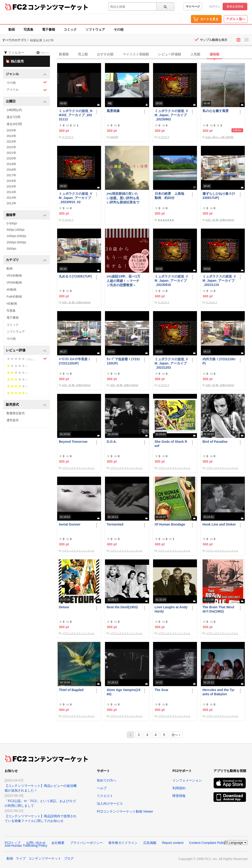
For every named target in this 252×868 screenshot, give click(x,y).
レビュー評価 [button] (26, 351)
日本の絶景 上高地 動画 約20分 (171, 196)
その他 (119, 29)
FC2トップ (13, 843)
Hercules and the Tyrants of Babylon (219, 692)
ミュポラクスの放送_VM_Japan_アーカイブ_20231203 (171, 363)
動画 (12, 29)
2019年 (11, 164)
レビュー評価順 (170, 54)
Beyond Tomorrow (73, 442)
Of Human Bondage (170, 524)
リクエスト (105, 796)
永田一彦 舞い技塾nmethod (220, 220)
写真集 (28, 29)
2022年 (11, 147)
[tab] (154, 54)
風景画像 (113, 111)
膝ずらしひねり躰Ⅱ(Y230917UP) (219, 196)
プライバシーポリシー (86, 843)
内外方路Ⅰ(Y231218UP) (219, 361)
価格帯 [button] (26, 215)
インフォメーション (187, 780)
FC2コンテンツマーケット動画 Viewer (125, 811)
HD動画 (12, 304)
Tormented (115, 524)
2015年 (11, 186)
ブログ (69, 858)
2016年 (11, 181)
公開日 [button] (26, 102)
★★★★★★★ (166, 220)
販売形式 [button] (26, 405)
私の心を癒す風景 (216, 111)
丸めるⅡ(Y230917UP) (75, 276)
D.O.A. (112, 442)
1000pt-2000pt (16, 236)
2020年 (11, 158)
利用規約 (179, 788)
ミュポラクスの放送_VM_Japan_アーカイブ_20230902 (171, 115)
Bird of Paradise (215, 442)
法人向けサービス (110, 803)
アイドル (27, 90)
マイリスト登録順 (136, 54)
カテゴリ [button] (26, 260)
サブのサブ (68, 137)
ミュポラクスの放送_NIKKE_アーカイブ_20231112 (76, 115)
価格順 (214, 54)
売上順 (83, 54)
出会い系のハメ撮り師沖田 (220, 137)
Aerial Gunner (70, 524)
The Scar (162, 690)
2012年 (11, 203)
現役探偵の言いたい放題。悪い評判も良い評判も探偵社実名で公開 (123, 198)
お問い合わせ (36, 843)
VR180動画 (14, 276)
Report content (173, 843)
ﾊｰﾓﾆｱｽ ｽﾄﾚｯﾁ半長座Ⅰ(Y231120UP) (75, 361)
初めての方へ (107, 780)
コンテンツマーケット (58, 7)
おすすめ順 (105, 54)
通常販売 (13, 420)
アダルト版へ (236, 19)
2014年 (11, 192)
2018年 (11, 170)
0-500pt (12, 223)
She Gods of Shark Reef (171, 444)
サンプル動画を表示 (214, 40)
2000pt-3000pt (16, 242)
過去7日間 (13, 117)
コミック (70, 29)
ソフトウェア (95, 29)
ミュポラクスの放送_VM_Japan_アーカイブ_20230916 (171, 281)
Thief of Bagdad (71, 690)
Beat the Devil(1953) (122, 607)
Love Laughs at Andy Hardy (171, 609)
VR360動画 (14, 283)
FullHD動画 (14, 297)
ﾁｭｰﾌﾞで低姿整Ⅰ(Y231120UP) (123, 361)
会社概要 (58, 843)
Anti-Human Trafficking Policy (26, 846)
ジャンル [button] (26, 74)
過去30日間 (14, 124)
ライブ (21, 858)
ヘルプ (102, 788)
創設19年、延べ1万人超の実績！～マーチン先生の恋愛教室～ (123, 281)
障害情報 (179, 796)
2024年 (11, 136)
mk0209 (114, 137)
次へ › (176, 735)
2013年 (11, 198)
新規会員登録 (235, 7)
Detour (64, 607)
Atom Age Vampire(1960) (123, 692)
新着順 (64, 54)
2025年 (11, 130)
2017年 (11, 175)
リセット (43, 53)
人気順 (195, 54)
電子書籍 (49, 29)
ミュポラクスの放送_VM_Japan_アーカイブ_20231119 (219, 281)
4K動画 (11, 290)
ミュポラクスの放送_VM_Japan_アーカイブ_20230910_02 (75, 198)
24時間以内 (14, 110)
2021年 (11, 153)
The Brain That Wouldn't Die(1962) (218, 609)
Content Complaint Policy (207, 843)
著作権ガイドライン (123, 843)
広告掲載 (150, 843)
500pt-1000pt (16, 230)
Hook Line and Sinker (219, 524)
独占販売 (15, 61)
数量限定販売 (16, 413)
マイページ (193, 7)
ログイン (215, 7)
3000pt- (12, 249)
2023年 (11, 142)
